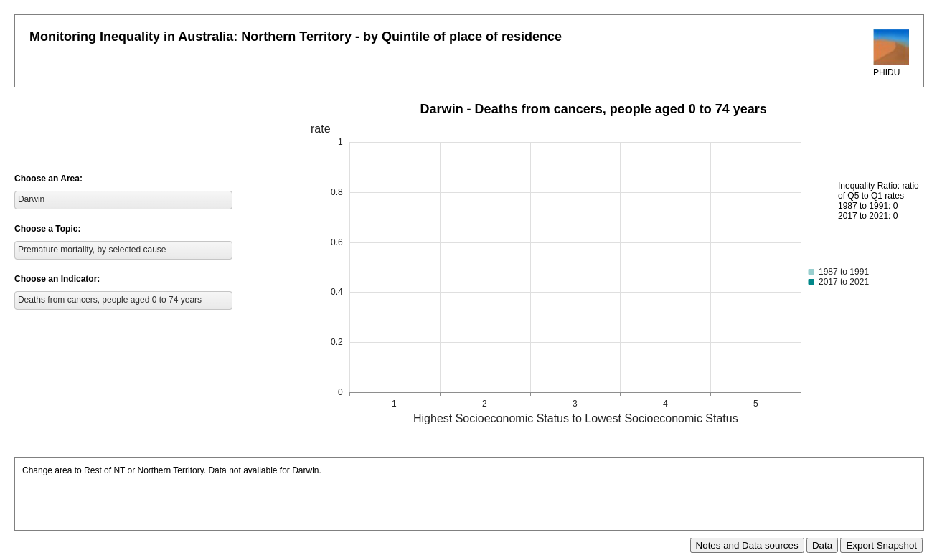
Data (822, 545)
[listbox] (123, 200)
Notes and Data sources (747, 545)
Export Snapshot (881, 545)
